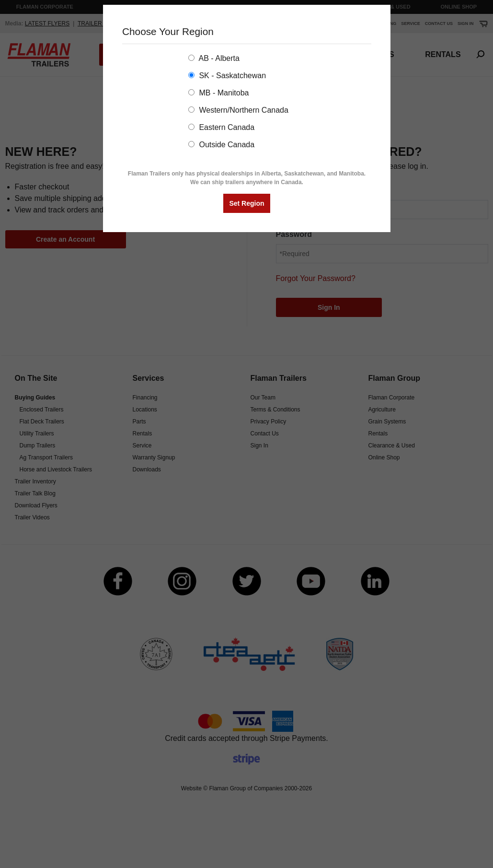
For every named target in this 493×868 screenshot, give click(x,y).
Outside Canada (221, 145)
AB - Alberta (214, 58)
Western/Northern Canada (238, 110)
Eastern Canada (221, 127)
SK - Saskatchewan (227, 76)
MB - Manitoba (218, 93)
